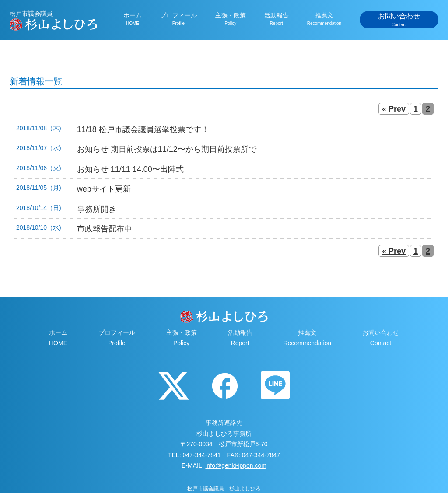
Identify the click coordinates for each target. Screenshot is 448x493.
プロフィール (178, 19)
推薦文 (324, 19)
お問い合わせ (399, 20)
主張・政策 (231, 19)
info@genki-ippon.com (236, 465)
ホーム (133, 19)
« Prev (394, 109)
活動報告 (276, 19)
